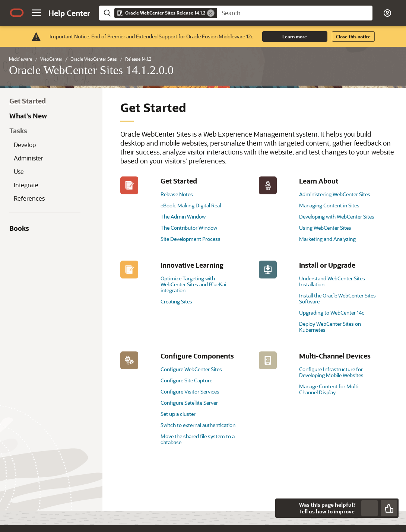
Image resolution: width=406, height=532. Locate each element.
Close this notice (353, 36)
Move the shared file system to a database (198, 439)
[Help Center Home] (69, 13)
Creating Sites (176, 301)
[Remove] (211, 13)
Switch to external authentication (198, 425)
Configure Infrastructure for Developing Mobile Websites (331, 372)
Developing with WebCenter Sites (337, 216)
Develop (25, 145)
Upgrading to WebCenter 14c (332, 313)
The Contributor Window (189, 228)
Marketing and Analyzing (327, 239)
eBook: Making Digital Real (191, 205)
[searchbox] (295, 13)
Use (19, 171)
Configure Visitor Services (190, 391)
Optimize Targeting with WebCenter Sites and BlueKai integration (193, 284)
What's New (28, 116)
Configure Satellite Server (189, 403)
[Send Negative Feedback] (369, 508)
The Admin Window (183, 216)
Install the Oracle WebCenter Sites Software (337, 298)
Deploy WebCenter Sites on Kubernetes (330, 327)
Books (19, 228)
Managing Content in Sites (329, 205)
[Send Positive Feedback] (389, 508)
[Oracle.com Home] (17, 13)
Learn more (295, 36)
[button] (37, 13)
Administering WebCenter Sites (335, 194)
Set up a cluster (178, 414)
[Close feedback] (285, 508)
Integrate (26, 185)
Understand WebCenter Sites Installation (332, 281)
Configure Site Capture (186, 380)
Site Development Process (191, 239)
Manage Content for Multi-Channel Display (330, 389)
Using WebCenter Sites (325, 228)
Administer (28, 158)
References (29, 198)
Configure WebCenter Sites (191, 369)
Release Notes (177, 194)
